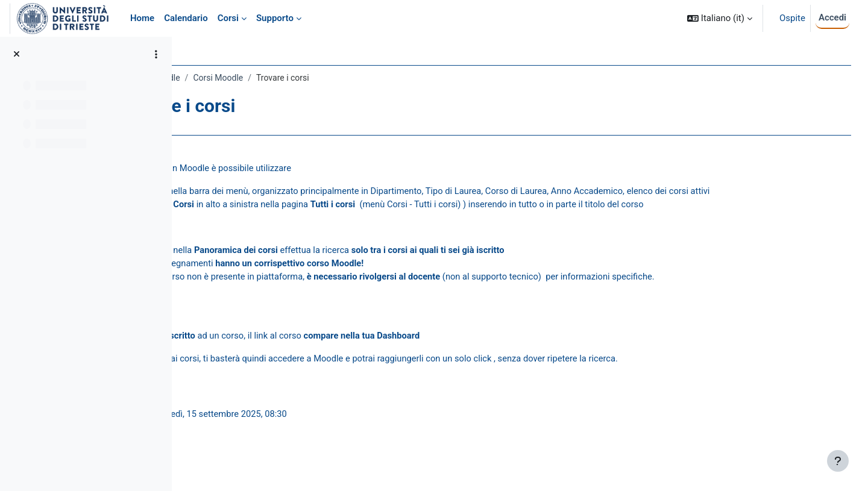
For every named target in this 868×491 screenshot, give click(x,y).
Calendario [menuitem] (186, 18)
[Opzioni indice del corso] (156, 54)
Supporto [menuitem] (275, 18)
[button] (720, 18)
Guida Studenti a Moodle (241, 78)
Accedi (832, 17)
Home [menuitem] (142, 18)
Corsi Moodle (326, 78)
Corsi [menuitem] (228, 18)
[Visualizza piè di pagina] (838, 461)
